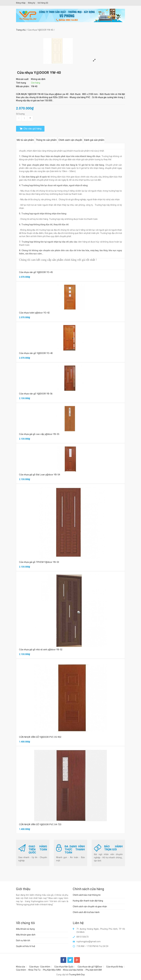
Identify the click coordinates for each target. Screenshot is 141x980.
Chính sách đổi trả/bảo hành (86, 912)
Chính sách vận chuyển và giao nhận (90, 906)
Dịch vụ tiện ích (23, 940)
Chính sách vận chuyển (70, 140)
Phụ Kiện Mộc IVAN (52, 970)
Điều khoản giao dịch (26, 935)
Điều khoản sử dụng (25, 929)
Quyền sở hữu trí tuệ (26, 946)
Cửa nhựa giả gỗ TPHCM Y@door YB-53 (39, 562)
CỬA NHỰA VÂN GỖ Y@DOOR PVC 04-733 (40, 824)
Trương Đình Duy (77, 975)
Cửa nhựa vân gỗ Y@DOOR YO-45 (36, 272)
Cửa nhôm (21, 970)
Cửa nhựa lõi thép (115, 967)
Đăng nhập (21, 3)
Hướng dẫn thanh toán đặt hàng (88, 901)
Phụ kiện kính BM (94, 970)
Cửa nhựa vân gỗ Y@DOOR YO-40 (36, 353)
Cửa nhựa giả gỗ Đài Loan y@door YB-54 (39, 475)
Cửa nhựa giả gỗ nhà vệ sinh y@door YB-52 (41, 650)
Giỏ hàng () (43, 3)
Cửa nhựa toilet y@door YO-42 (34, 313)
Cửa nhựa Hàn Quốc (64, 967)
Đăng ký (32, 3)
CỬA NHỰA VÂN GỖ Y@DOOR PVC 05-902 (40, 737)
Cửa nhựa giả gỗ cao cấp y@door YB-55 (39, 434)
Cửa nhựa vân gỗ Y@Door (90, 967)
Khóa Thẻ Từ (34, 970)
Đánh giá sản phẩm (94, 140)
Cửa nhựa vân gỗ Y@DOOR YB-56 (36, 394)
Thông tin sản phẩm (46, 140)
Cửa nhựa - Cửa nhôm (40, 967)
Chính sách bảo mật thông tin (87, 895)
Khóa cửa (20, 967)
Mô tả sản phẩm (25, 140)
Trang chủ (21, 30)
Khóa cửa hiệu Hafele (73, 970)
